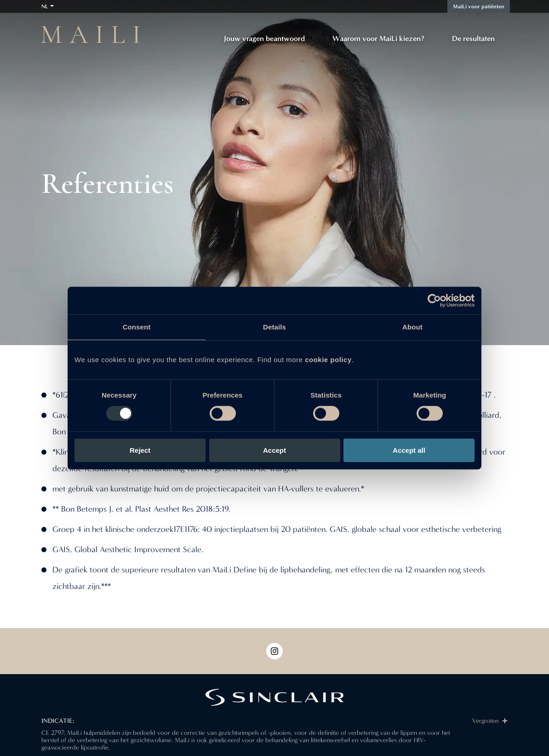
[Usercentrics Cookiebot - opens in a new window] (434, 300)
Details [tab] (274, 327)
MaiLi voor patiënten (479, 6)
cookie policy (328, 360)
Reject (140, 450)
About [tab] (412, 327)
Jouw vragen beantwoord (264, 39)
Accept (274, 450)
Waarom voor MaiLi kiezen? (378, 39)
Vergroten (490, 721)
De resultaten (473, 39)
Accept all (409, 450)
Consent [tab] (137, 327)
